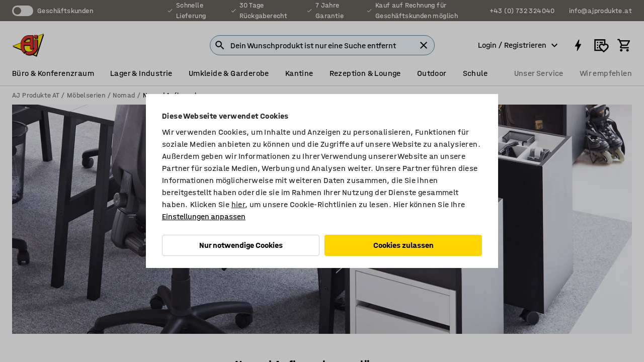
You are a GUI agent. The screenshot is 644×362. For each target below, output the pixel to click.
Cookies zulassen (404, 245)
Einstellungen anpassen (204, 216)
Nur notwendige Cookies (241, 245)
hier (238, 204)
